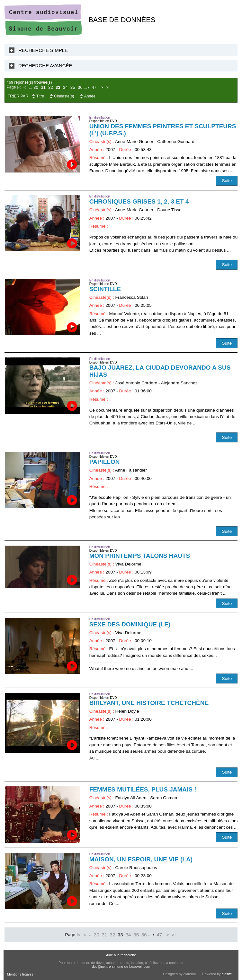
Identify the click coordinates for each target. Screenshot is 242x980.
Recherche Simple (43, 50)
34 (65, 87)
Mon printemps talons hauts (140, 556)
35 (73, 87)
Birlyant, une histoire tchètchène (149, 703)
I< (19, 87)
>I (108, 87)
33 (58, 87)
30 (36, 87)
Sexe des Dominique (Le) (130, 624)
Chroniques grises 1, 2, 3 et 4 (139, 201)
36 (80, 87)
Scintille (105, 289)
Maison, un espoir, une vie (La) (141, 859)
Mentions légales (20, 974)
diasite (227, 974)
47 (94, 87)
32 (51, 87)
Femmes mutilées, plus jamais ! (143, 789)
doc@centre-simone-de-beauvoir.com (121, 967)
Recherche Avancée (45, 66)
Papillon (105, 462)
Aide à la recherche (121, 955)
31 (43, 87)
